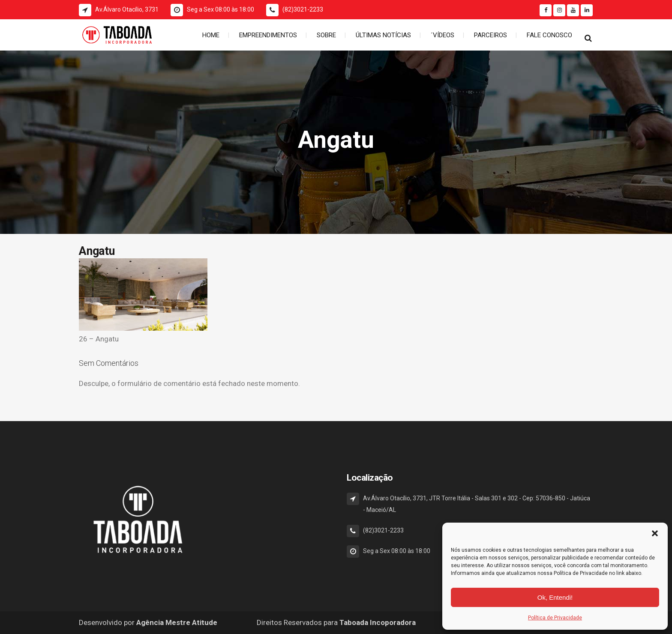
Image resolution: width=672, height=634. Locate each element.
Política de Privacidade (555, 618)
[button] (655, 533)
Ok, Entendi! (555, 597)
